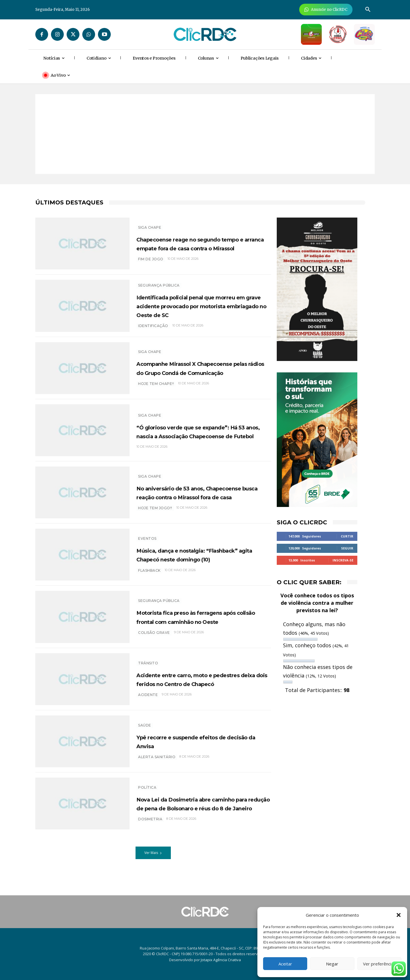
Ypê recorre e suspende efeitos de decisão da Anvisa (201, 744)
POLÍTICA (147, 786)
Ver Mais (153, 856)
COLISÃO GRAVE (154, 640)
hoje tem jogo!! (155, 515)
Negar (332, 964)
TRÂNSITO (148, 662)
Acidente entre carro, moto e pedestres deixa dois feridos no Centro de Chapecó (195, 682)
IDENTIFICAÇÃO (153, 332)
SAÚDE (145, 728)
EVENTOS (147, 537)
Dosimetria (150, 827)
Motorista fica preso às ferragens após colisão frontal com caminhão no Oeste (202, 620)
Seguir (347, 548)
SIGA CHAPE (150, 223)
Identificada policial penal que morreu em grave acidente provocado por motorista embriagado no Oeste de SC (193, 307)
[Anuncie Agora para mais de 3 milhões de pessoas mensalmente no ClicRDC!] (326, 10)
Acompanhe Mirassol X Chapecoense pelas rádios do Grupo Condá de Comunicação (204, 371)
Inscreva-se (343, 560)
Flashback (149, 578)
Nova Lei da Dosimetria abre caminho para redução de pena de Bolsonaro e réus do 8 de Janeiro (201, 806)
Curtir (347, 536)
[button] (399, 915)
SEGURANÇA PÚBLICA (159, 282)
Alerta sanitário (157, 760)
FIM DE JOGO (151, 264)
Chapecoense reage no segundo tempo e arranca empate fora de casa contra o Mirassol (197, 243)
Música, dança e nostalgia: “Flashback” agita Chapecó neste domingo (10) (199, 557)
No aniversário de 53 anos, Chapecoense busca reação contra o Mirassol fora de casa (201, 495)
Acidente (148, 702)
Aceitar (285, 964)
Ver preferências (379, 964)
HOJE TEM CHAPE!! (156, 391)
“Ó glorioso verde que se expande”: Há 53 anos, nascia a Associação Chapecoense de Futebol (202, 434)
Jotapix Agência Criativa (221, 960)
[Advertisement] (205, 134)
